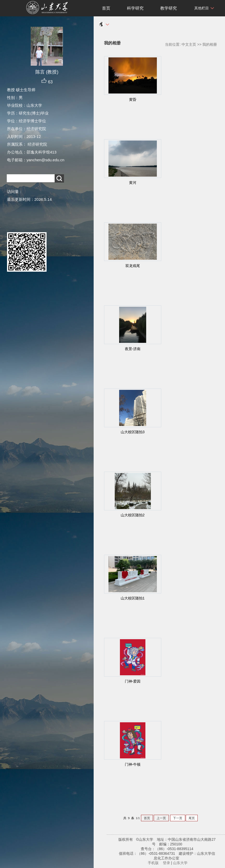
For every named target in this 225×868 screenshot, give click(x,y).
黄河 (133, 183)
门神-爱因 (133, 681)
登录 (166, 863)
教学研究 (169, 8)
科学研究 (135, 8)
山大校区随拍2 (133, 515)
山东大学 (180, 863)
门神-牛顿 (133, 764)
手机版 (153, 863)
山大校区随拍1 (133, 598)
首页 (106, 8)
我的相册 (210, 44)
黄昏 (133, 99)
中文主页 (189, 44)
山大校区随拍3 (133, 432)
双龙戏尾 (133, 266)
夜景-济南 (133, 349)
